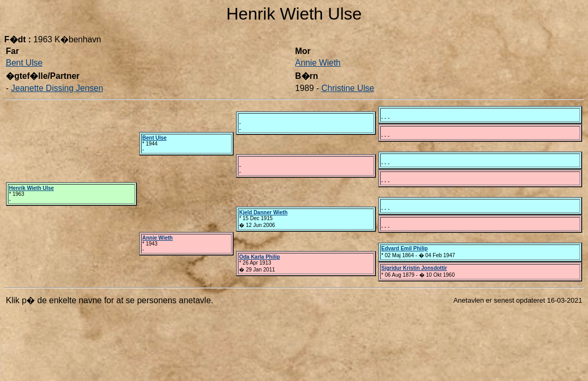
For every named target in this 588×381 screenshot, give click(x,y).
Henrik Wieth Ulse (31, 188)
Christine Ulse (348, 88)
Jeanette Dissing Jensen (57, 88)
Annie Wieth (318, 63)
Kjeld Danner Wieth (263, 212)
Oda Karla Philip (259, 257)
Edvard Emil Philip (405, 248)
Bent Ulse (24, 63)
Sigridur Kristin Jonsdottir (414, 268)
